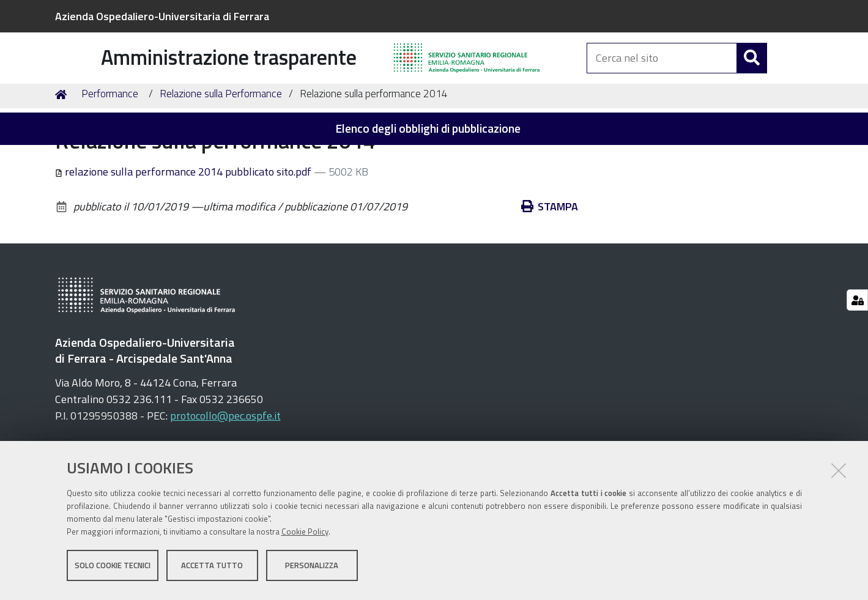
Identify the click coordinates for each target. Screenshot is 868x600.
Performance (110, 157)
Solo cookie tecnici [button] (113, 568)
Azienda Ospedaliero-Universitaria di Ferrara (162, 16)
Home (63, 157)
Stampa (558, 269)
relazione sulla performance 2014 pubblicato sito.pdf (185, 235)
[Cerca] (752, 72)
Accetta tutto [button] (212, 568)
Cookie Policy (305, 535)
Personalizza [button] (312, 568)
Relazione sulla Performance (221, 157)
